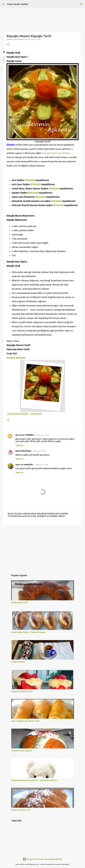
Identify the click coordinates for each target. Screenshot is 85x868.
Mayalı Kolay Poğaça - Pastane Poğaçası (28, 632)
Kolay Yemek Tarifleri (18, 4)
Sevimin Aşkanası (16, 358)
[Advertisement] (43, 548)
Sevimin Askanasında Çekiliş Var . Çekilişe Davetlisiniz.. (34, 780)
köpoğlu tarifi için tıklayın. (56, 153)
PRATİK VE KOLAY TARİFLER (18, 414)
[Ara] (81, 4)
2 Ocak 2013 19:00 (41, 465)
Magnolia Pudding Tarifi (22, 691)
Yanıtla (19, 445)
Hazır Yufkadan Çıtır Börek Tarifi (25, 721)
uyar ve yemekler (24, 464)
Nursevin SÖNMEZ (25, 435)
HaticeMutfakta (23, 451)
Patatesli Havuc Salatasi (21, 751)
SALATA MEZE (36, 414)
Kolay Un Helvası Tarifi (21, 810)
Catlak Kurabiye (18, 662)
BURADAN (30, 180)
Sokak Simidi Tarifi (19, 603)
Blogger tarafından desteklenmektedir (43, 859)
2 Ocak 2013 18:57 (39, 451)
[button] (8, 45)
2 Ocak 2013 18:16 (42, 435)
